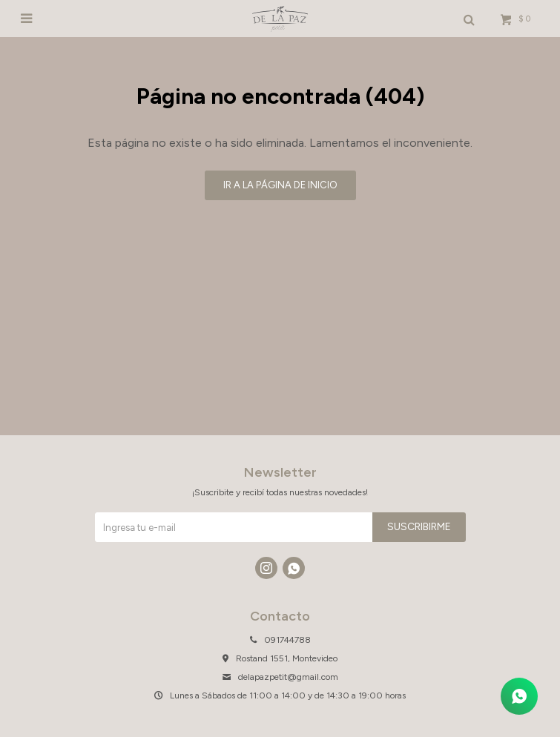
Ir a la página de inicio (280, 185)
